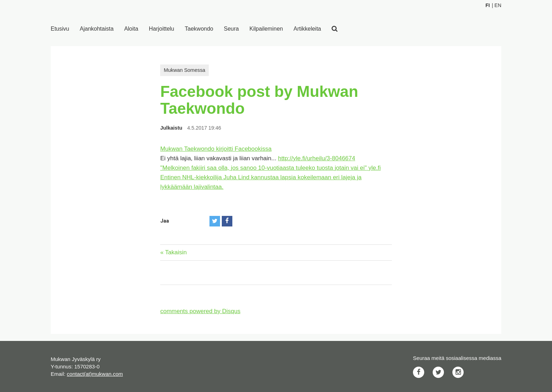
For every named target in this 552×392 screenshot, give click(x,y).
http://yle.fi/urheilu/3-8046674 (317, 158)
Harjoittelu (162, 29)
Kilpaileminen (266, 29)
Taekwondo (199, 29)
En (498, 5)
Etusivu (60, 29)
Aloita (131, 29)
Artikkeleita (307, 29)
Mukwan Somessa (184, 70)
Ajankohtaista (97, 29)
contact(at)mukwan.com (95, 374)
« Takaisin (173, 252)
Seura (231, 29)
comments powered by (200, 311)
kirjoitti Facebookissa (244, 149)
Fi (488, 5)
